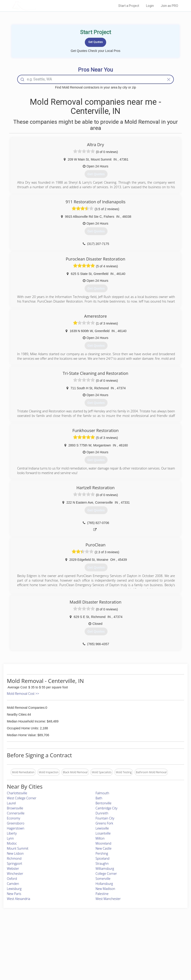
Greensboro (16, 823)
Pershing (102, 853)
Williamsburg (105, 869)
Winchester (15, 874)
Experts (77, 942)
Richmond (14, 858)
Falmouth (102, 793)
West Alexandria (18, 899)
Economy (14, 818)
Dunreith (102, 813)
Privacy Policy (140, 942)
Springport (15, 863)
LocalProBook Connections (148, 952)
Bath (99, 798)
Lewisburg (14, 889)
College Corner (106, 874)
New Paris (14, 894)
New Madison (105, 889)
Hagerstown (16, 828)
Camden (13, 884)
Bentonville (104, 803)
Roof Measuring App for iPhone (92, 952)
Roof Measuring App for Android (92, 957)
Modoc (12, 843)
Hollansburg (104, 884)
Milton (100, 838)
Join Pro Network (83, 937)
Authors (136, 947)
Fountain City (105, 818)
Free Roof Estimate (38, 952)
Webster (13, 869)
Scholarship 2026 (142, 937)
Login (150, 6)
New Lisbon (15, 853)
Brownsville (15, 808)
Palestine (102, 894)
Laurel (11, 803)
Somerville (103, 879)
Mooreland (104, 843)
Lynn (10, 838)
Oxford (12, 879)
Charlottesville (17, 793)
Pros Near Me (35, 942)
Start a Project (129, 6)
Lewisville (102, 828)
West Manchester (108, 899)
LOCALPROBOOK (39, 6)
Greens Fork (104, 823)
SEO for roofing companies (148, 957)
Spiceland (103, 858)
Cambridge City (107, 808)
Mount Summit (18, 848)
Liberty (12, 833)
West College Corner (22, 798)
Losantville (103, 833)
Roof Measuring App (85, 947)
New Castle (104, 848)
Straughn (102, 863)
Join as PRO (169, 6)
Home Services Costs (39, 937)
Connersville (16, 813)
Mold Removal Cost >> (23, 694)
